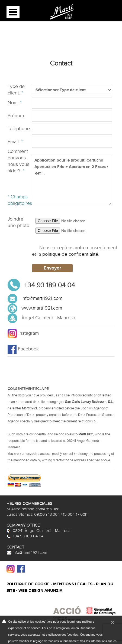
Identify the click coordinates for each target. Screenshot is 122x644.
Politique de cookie (28, 584)
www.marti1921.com (42, 308)
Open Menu (13, 12)
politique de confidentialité (70, 254)
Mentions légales (73, 584)
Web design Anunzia (40, 591)
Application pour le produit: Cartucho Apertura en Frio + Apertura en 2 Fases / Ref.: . (72, 180)
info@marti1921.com (42, 298)
